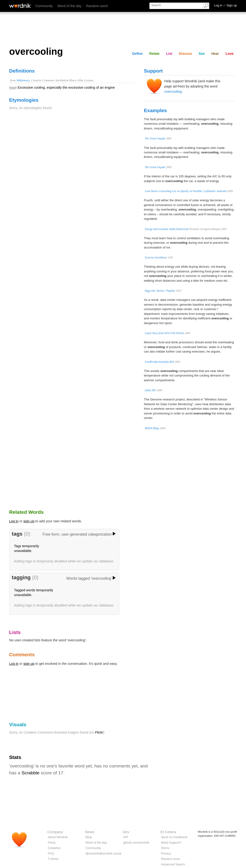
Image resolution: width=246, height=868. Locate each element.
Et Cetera (168, 832)
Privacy (166, 853)
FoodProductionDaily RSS (160, 362)
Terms (165, 848)
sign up (29, 521)
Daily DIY (151, 390)
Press (52, 843)
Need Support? (171, 843)
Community (44, 6)
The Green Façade (155, 138)
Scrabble (31, 773)
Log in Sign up (225, 5)
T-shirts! (53, 859)
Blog (89, 837)
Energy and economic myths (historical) (167, 229)
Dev (126, 832)
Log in (14, 521)
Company (55, 832)
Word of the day (69, 6)
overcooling (173, 92)
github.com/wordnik (136, 843)
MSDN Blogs (152, 428)
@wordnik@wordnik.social (103, 853)
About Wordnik (58, 837)
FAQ (51, 853)
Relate (154, 54)
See (202, 54)
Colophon (54, 848)
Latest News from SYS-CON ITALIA (165, 333)
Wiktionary (23, 80)
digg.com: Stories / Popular (160, 291)
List (169, 54)
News (90, 832)
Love (230, 54)
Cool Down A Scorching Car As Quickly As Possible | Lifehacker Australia (186, 191)
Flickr (99, 732)
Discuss (185, 54)
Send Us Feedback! (174, 837)
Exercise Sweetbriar (156, 257)
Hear (215, 54)
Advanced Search (173, 864)
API (126, 837)
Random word (97, 6)
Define (137, 54)
